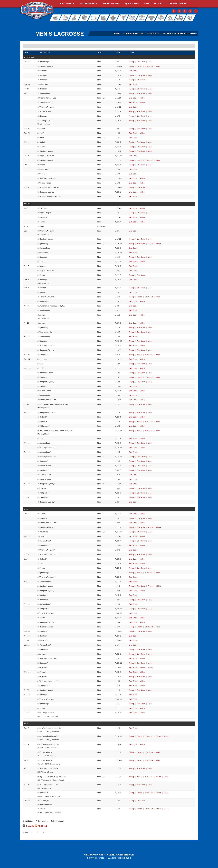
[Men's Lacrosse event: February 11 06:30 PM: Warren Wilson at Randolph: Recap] (132, 80)
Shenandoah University (160, 18)
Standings (153, 34)
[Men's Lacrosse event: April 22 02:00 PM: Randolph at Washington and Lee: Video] (142, 658)
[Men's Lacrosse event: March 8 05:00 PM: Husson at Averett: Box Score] (133, 315)
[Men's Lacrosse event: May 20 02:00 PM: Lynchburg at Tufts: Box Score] (149, 809)
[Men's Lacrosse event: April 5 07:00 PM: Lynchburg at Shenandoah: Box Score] (141, 541)
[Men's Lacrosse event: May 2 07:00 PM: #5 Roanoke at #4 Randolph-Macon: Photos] (158, 736)
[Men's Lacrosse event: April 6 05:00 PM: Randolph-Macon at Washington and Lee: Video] (150, 554)
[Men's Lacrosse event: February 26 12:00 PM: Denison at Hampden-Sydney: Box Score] (133, 192)
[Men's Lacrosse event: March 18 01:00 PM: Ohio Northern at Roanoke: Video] (158, 421)
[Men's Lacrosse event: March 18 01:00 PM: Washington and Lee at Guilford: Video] (142, 417)
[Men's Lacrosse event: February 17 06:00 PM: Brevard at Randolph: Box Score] (141, 89)
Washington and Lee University (193, 18)
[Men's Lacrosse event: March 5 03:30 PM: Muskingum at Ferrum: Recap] (132, 275)
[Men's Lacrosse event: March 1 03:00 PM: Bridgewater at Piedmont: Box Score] (133, 208)
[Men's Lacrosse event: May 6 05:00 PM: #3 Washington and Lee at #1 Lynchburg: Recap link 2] (140, 760)
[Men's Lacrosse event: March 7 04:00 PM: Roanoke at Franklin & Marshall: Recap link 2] (140, 297)
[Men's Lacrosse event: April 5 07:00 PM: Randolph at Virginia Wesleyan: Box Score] (133, 550)
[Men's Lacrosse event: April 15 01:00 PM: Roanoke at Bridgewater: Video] (150, 609)
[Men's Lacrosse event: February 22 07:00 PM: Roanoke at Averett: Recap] (132, 147)
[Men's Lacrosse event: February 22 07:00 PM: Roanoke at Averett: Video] (150, 147)
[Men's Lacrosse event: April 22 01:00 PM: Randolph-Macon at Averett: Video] (150, 654)
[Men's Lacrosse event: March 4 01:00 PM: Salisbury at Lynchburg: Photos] (151, 244)
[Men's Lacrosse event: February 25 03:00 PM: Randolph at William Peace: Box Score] (133, 183)
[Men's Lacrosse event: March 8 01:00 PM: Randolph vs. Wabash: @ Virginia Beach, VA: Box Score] (133, 306)
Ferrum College (84, 18)
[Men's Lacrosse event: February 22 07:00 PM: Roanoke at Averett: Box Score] (141, 147)
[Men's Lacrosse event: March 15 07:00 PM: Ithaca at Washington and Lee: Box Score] (133, 400)
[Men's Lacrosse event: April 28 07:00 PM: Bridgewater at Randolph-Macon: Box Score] (141, 690)
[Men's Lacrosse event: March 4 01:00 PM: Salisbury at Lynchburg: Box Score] (141, 244)
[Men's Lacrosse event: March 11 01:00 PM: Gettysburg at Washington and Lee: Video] (142, 346)
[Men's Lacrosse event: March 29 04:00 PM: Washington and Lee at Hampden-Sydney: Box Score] (133, 484)
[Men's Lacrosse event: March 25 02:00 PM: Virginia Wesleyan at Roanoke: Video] (150, 461)
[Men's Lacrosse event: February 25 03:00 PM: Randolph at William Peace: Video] (142, 183)
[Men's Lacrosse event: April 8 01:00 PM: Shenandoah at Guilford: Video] (142, 559)
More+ (193, 34)
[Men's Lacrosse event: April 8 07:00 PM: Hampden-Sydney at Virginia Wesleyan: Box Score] (133, 577)
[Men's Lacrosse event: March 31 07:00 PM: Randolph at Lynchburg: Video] (150, 497)
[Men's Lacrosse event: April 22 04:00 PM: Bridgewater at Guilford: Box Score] (133, 667)
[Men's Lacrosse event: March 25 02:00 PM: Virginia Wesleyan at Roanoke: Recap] (132, 461)
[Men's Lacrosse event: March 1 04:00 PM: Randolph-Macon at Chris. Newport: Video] (150, 213)
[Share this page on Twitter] (38, 832)
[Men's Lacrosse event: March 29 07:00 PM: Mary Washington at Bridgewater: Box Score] (141, 493)
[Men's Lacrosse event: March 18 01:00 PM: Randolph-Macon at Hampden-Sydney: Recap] (132, 412)
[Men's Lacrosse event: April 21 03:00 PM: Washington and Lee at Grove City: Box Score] (133, 640)
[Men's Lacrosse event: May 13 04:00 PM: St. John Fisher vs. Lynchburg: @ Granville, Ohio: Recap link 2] (140, 777)
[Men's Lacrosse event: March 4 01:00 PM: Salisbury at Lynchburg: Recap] (132, 244)
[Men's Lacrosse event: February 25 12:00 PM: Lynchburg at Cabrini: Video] (150, 165)
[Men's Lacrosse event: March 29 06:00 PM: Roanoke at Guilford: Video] (150, 488)
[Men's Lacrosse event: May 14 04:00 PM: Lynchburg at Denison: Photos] (158, 793)
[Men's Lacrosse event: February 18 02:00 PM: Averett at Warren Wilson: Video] (150, 112)
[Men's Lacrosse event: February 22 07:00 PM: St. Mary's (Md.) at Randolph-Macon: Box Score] (141, 151)
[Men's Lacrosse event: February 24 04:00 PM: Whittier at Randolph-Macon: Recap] (132, 160)
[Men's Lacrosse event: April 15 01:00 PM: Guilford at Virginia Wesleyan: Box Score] (133, 613)
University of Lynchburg (124, 18)
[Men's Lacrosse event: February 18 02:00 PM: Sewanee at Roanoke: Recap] (132, 116)
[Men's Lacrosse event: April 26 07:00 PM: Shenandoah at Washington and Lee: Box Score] (133, 681)
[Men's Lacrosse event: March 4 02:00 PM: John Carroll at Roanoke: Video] (150, 257)
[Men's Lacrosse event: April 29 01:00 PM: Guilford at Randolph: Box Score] (133, 695)
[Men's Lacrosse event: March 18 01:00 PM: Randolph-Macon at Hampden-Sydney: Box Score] (141, 412)
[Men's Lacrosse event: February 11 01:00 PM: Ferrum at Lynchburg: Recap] (132, 62)
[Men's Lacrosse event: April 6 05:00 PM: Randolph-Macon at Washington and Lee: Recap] (132, 554)
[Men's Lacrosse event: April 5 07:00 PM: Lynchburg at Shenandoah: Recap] (132, 541)
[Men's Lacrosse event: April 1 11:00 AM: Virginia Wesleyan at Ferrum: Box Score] (133, 514)
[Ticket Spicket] (164, 24)
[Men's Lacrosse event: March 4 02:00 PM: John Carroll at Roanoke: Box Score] (141, 257)
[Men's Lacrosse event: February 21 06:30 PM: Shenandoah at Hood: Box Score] (133, 138)
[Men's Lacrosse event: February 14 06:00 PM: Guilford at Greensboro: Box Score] (133, 84)
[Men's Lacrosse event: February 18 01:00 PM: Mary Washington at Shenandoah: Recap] (132, 93)
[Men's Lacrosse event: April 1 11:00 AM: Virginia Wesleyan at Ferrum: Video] (142, 514)
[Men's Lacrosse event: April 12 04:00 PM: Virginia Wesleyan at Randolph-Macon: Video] (158, 586)
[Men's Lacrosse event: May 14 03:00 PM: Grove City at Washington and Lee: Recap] (132, 785)
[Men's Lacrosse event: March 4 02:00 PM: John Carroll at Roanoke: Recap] (132, 257)
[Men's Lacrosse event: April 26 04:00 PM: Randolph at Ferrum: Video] (142, 672)
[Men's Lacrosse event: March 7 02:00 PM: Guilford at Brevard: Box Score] (141, 288)
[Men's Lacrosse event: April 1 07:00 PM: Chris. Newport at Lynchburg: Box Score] (141, 532)
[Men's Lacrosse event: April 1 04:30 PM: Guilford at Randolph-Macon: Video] (158, 527)
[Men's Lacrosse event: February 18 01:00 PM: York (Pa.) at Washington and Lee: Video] (142, 98)
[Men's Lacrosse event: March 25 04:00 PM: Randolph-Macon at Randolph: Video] (150, 470)
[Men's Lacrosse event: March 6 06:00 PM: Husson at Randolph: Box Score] (133, 280)
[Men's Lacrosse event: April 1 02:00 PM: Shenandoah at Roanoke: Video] (150, 518)
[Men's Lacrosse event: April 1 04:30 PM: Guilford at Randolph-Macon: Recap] (132, 527)
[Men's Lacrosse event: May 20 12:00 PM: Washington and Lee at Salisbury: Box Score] (141, 801)
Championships (177, 3)
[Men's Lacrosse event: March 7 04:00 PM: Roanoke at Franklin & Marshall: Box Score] (149, 297)
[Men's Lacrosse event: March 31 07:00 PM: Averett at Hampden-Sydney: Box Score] (133, 502)
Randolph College (133, 18)
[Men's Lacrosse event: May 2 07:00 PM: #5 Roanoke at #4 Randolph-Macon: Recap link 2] (140, 736)
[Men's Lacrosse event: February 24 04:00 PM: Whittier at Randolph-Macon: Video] (158, 160)
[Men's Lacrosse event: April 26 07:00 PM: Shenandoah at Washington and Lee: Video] (142, 681)
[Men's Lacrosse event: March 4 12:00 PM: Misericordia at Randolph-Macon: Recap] (132, 239)
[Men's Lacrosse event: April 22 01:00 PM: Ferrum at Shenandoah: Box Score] (133, 645)
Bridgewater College (64, 18)
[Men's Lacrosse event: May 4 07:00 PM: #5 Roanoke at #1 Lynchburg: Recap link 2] (140, 752)
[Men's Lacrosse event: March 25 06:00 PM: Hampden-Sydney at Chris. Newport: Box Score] (133, 479)
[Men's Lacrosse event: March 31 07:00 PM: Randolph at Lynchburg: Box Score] (141, 497)
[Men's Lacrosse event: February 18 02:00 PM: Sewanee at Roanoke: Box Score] (141, 116)
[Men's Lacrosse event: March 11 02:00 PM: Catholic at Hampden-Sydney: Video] (150, 350)
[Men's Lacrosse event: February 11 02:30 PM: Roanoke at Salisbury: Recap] (132, 75)
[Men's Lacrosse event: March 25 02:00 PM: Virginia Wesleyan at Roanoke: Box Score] (141, 461)
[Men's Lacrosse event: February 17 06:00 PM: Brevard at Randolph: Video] (150, 89)
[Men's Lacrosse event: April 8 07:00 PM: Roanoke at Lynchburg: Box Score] (149, 573)
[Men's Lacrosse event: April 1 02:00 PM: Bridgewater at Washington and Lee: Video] (142, 523)
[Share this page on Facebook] (32, 832)
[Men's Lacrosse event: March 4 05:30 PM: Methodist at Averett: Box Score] (133, 262)
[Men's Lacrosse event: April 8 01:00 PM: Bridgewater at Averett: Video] (142, 564)
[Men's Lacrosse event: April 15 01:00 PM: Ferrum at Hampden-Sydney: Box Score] (133, 622)
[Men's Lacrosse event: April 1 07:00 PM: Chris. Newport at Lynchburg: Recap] (132, 532)
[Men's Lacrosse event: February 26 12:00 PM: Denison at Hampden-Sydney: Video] (142, 192)
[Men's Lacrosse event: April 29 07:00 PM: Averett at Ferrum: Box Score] (133, 708)
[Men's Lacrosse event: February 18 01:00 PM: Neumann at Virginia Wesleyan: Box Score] (133, 107)
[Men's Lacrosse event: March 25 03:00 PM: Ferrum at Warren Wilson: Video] (150, 466)
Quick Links (132, 3)
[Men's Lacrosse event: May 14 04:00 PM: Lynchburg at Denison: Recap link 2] (140, 793)
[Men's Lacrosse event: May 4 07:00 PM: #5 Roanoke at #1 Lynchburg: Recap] (132, 752)
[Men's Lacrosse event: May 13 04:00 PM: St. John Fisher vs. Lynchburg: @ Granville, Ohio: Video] (166, 777)
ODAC (37, 11)
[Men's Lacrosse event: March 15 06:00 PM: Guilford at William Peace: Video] (142, 391)
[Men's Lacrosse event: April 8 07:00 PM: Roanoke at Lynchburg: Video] (158, 573)
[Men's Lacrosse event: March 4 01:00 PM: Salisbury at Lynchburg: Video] (158, 244)
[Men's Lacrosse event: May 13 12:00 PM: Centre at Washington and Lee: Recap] (132, 768)
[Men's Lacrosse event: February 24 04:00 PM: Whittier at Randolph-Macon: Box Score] (149, 160)
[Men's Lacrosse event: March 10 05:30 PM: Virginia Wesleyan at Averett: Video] (142, 323)
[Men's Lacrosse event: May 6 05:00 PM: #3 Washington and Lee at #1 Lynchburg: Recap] (132, 760)
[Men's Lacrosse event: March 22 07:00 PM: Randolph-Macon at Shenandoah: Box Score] (141, 443)
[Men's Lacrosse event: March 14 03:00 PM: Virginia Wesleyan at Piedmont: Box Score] (133, 359)
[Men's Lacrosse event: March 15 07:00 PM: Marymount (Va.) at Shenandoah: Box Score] (133, 395)
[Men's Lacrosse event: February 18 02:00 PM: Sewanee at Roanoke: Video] (150, 116)
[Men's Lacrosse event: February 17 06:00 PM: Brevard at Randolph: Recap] (132, 89)
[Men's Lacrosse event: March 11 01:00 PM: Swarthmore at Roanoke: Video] (150, 341)
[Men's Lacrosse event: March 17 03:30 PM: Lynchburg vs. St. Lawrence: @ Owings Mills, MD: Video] (150, 404)
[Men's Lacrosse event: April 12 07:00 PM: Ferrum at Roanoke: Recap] (132, 600)
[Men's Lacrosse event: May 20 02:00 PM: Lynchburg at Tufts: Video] (166, 809)
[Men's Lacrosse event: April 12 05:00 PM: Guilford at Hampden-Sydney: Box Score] (133, 591)
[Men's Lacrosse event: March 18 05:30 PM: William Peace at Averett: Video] (142, 439)
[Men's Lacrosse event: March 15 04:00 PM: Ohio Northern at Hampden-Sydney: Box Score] (141, 382)
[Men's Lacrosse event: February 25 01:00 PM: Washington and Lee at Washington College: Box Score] (133, 178)
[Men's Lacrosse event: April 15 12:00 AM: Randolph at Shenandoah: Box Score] (133, 604)
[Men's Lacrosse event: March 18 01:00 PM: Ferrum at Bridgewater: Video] (142, 426)
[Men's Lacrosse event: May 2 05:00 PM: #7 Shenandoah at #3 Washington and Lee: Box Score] (133, 728)
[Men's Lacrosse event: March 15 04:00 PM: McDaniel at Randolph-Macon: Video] (150, 373)
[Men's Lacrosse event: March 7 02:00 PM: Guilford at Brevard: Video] (150, 288)
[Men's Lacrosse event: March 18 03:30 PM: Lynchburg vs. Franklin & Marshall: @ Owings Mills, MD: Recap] (132, 431)
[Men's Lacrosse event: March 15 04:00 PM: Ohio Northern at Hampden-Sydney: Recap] (132, 382)
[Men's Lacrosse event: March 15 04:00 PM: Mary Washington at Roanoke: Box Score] (149, 377)
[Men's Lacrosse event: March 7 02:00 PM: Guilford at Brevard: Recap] (132, 288)
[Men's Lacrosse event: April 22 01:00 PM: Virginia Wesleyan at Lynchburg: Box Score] (141, 649)
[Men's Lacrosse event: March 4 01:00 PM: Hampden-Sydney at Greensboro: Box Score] (133, 253)
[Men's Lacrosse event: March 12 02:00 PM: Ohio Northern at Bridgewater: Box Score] (149, 355)
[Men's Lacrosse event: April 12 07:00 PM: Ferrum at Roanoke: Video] (150, 600)
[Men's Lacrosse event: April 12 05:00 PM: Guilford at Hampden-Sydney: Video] (142, 591)
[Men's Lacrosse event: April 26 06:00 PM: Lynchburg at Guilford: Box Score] (141, 676)
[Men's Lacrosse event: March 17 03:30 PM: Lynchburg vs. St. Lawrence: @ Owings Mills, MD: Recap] (132, 404)
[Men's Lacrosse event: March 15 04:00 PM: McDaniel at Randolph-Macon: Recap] (132, 373)
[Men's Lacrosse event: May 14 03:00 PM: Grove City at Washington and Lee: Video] (150, 785)
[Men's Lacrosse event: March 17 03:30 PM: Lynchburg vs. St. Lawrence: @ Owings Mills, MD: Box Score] (141, 404)
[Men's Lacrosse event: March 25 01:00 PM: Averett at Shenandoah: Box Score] (133, 452)
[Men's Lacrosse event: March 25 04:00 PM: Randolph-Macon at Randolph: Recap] (132, 470)
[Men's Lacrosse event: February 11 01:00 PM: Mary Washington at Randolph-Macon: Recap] (132, 66)
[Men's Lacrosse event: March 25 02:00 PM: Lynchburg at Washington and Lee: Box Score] (141, 457)
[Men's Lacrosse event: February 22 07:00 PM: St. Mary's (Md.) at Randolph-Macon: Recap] (132, 151)
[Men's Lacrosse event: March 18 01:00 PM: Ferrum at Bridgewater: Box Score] (133, 426)
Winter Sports (88, 3)
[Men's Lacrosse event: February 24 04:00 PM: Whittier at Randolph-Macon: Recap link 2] (140, 160)
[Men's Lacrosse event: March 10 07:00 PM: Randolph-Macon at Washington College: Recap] (132, 332)
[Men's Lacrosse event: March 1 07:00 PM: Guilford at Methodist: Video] (142, 217)
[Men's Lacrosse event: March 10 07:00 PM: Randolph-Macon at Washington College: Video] (150, 332)
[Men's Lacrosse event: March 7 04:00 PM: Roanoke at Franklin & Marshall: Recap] (132, 297)
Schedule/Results (133, 34)
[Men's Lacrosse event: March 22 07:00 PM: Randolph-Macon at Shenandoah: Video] (150, 443)
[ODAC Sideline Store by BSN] (92, 24)
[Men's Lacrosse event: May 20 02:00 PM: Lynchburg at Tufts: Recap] (132, 809)
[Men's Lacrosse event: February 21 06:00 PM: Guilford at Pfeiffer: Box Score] (133, 133)
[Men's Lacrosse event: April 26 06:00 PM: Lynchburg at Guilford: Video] (150, 676)
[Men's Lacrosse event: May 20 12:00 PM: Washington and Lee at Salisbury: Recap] (132, 801)
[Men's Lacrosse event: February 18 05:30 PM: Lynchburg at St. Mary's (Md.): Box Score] (141, 121)
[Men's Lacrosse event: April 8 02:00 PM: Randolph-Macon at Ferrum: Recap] (132, 568)
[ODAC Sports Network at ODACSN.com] (56, 24)
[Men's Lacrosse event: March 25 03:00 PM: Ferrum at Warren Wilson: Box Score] (141, 466)
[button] (49, 832)
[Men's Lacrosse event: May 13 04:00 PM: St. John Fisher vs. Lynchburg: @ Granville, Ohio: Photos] (158, 777)
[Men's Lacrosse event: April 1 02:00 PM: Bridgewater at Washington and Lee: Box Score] (133, 523)
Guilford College (94, 18)
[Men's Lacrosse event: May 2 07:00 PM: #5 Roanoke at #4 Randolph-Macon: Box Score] (149, 736)
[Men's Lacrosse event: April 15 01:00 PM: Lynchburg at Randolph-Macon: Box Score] (149, 627)
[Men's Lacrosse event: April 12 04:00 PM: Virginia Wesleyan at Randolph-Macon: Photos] (151, 586)
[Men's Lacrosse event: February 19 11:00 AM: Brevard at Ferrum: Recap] (132, 129)
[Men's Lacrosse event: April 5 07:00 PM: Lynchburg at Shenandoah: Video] (150, 541)
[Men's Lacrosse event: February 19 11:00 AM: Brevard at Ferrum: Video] (150, 129)
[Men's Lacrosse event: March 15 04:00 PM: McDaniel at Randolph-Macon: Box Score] (141, 373)
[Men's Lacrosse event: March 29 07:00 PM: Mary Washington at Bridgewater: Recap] (132, 493)
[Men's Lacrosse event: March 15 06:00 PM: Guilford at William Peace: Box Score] (133, 391)
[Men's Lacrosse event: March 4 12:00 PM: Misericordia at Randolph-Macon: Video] (150, 239)
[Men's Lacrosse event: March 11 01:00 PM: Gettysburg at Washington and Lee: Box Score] (133, 346)
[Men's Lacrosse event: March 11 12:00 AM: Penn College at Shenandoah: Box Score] (133, 336)
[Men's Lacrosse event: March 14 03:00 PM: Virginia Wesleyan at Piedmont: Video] (142, 359)
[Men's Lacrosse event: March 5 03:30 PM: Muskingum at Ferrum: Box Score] (141, 275)
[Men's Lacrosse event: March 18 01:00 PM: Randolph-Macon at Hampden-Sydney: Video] (150, 412)
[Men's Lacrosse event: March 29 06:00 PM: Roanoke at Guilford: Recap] (132, 488)
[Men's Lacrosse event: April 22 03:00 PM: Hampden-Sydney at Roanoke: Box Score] (141, 663)
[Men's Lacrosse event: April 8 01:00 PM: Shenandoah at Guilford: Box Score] (133, 559)
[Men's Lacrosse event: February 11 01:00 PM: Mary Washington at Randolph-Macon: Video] (158, 66)
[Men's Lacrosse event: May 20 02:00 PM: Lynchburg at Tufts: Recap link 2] (140, 809)
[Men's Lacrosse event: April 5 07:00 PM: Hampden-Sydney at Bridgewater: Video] (142, 545)
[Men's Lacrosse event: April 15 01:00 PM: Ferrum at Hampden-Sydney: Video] (142, 622)
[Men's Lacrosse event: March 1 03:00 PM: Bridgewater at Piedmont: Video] (142, 208)
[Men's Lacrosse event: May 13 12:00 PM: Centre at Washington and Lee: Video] (150, 768)
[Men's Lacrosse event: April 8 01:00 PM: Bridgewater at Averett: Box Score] (133, 564)
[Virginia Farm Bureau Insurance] (128, 24)
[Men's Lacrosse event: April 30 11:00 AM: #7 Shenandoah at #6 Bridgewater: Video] (142, 713)
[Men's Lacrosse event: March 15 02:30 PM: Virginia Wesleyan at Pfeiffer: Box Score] (133, 368)
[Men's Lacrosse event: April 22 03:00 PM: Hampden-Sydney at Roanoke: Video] (150, 663)
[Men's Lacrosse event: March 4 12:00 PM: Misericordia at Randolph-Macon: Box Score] (141, 239)
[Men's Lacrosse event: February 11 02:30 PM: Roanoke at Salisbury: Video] (150, 75)
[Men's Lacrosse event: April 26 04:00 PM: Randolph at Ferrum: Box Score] (133, 672)
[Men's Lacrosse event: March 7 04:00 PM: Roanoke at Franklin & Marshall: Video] (158, 297)
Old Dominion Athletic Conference (109, 855)
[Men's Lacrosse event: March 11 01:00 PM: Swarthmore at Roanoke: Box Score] (141, 341)
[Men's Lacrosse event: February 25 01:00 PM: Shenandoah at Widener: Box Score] (133, 174)
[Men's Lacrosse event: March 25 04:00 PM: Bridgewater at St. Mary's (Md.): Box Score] (133, 475)
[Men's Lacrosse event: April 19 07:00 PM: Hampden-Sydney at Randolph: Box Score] (133, 636)
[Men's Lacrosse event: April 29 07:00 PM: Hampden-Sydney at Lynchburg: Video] (150, 704)
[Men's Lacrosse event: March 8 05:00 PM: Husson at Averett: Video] (142, 315)
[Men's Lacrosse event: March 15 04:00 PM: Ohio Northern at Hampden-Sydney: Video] (150, 382)
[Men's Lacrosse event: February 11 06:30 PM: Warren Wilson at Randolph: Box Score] (141, 80)
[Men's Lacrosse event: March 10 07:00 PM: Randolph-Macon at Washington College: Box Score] (141, 332)
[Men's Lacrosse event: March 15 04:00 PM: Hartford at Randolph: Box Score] (133, 386)
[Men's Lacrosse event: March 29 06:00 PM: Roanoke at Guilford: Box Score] (141, 488)
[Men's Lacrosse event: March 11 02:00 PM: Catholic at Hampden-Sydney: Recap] (132, 350)
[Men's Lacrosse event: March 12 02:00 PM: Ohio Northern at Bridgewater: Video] (158, 355)
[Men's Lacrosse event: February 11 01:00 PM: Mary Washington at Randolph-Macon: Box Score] (149, 66)
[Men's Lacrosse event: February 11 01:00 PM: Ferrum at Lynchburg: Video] (150, 62)
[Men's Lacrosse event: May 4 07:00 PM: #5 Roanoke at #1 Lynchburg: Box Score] (149, 752)
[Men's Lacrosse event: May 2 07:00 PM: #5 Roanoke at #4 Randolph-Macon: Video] (166, 736)
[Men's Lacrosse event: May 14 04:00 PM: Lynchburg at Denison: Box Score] (149, 793)
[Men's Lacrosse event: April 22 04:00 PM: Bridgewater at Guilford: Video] (151, 667)
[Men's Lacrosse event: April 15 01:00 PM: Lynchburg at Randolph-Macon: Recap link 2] (140, 627)
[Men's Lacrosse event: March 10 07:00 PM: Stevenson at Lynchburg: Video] (150, 327)
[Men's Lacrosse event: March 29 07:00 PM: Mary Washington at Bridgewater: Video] (150, 493)
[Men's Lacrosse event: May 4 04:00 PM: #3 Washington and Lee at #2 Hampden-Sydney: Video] (142, 744)
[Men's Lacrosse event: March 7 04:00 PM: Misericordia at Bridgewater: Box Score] (133, 301)
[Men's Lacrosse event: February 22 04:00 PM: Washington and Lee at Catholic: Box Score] (141, 142)
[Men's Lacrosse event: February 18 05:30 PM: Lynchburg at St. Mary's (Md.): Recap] (132, 121)
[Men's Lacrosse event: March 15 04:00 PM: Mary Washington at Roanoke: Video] (158, 377)
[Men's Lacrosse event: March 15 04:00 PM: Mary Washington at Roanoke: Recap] (132, 377)
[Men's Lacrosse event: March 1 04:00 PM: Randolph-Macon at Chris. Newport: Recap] (132, 213)
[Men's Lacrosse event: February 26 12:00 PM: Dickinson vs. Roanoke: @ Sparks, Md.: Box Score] (141, 187)
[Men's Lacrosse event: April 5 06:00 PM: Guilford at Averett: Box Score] (133, 536)
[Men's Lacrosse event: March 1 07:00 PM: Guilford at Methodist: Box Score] (133, 217)
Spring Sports (111, 3)
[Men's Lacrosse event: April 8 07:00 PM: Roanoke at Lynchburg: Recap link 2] (140, 573)
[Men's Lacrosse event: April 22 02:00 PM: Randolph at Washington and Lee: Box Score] (133, 658)
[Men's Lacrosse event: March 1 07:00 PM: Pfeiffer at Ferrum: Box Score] (133, 222)
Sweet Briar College (169, 18)
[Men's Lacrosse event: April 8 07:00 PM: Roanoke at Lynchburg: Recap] (132, 573)
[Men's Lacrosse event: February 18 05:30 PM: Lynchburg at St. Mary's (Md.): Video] (150, 121)
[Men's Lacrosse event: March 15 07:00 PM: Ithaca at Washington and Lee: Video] (142, 400)
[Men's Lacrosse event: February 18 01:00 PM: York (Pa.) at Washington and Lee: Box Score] (133, 98)
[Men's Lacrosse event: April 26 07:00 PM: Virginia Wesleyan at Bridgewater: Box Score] (133, 686)
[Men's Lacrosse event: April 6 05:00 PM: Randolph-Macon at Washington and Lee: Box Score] (141, 554)
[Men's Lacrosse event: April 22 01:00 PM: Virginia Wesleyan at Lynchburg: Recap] (132, 649)
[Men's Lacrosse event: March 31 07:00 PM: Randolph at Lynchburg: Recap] (132, 497)
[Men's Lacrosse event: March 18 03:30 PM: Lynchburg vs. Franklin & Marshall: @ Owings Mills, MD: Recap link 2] (140, 431)
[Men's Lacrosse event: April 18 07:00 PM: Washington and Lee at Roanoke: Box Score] (141, 631)
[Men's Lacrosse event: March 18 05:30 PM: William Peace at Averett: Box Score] (133, 439)
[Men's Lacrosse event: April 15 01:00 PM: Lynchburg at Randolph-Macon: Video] (158, 627)
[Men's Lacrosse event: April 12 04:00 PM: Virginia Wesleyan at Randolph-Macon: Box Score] (141, 586)
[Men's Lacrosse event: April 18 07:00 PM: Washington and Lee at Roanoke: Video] (150, 631)
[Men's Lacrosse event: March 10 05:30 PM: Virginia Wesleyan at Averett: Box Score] (133, 323)
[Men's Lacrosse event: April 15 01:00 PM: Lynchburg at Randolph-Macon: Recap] (132, 627)
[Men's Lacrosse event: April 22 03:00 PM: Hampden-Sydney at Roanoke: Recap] (132, 663)
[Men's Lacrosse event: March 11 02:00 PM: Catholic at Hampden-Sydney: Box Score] (141, 350)
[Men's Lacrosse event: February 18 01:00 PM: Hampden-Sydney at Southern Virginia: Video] (142, 102)
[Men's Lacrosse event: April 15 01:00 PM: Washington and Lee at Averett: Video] (142, 618)
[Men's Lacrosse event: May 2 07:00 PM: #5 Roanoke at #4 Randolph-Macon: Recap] (132, 736)
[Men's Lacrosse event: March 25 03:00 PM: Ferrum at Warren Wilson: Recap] (132, 466)
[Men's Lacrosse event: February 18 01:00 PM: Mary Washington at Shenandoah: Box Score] (141, 93)
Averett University (54, 18)
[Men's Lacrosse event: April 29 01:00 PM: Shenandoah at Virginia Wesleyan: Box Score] (133, 699)
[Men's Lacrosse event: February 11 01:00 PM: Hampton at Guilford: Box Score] (133, 71)
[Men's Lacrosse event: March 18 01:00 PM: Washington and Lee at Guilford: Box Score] (133, 417)
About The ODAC (154, 3)
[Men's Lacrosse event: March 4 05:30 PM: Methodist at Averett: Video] (142, 262)
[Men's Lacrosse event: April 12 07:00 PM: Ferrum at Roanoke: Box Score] (141, 600)
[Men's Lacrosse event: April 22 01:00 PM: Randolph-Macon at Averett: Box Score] (141, 654)
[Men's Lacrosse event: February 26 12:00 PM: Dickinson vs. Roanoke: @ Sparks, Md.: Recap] (132, 187)
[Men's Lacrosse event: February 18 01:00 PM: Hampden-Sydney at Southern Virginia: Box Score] (133, 102)
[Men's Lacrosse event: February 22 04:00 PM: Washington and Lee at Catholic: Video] (150, 142)
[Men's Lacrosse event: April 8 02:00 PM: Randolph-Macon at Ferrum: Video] (150, 568)
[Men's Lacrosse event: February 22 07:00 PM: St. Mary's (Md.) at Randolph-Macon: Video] (150, 151)
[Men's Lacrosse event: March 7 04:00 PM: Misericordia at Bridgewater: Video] (142, 301)
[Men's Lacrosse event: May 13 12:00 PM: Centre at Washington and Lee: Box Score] (141, 768)
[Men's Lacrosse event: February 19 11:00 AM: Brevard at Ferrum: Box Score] (141, 129)
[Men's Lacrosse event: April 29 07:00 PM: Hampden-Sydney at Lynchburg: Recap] (132, 704)
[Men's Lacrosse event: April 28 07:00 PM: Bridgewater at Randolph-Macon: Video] (150, 690)
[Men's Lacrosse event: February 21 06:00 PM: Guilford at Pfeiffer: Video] (142, 133)
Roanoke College (151, 18)
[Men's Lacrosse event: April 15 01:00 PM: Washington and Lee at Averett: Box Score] (133, 618)
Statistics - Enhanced (174, 34)
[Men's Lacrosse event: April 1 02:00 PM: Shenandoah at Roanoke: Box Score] (141, 518)
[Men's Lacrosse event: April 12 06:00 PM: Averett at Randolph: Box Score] (133, 595)
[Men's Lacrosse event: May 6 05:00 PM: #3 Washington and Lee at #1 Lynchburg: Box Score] (149, 760)
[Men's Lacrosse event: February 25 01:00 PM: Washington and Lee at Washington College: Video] (142, 178)
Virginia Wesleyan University (180, 18)
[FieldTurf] (20, 24)
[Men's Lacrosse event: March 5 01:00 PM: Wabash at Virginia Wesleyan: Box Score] (133, 271)
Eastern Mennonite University (74, 18)
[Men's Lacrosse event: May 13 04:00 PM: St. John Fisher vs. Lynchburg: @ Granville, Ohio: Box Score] (149, 777)
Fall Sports (67, 3)
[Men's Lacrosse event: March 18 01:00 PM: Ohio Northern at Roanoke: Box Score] (149, 421)
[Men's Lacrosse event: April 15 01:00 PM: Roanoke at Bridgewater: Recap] (132, 609)
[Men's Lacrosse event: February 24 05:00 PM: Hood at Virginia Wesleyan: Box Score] (133, 156)
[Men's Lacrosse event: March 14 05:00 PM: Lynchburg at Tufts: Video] (150, 364)
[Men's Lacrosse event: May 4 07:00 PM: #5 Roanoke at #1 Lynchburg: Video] (158, 752)
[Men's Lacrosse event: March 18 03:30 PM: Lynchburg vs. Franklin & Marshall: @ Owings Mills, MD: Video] (158, 431)
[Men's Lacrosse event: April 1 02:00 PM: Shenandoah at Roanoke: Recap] (132, 518)
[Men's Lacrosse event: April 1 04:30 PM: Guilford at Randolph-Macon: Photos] (151, 527)
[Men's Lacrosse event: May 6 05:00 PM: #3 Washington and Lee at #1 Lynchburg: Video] (158, 760)
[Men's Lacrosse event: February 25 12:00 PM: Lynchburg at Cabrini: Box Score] (141, 165)
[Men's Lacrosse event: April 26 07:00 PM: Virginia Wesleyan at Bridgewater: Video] (142, 686)
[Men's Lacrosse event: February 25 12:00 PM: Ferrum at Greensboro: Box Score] (133, 169)
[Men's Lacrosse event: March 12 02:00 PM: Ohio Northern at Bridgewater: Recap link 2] (140, 355)
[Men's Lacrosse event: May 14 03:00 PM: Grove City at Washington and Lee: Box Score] (141, 785)
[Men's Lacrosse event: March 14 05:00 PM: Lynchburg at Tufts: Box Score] (141, 364)
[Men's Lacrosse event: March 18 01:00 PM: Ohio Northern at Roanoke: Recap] (132, 421)
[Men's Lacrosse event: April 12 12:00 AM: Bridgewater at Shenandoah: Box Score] (133, 582)
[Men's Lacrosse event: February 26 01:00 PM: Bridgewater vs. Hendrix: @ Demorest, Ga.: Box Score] (133, 196)
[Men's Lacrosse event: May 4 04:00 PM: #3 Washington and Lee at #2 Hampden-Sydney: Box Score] (133, 744)
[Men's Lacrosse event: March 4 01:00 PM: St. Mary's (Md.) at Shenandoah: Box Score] (133, 248)
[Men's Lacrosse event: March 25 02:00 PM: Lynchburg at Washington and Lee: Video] (150, 457)
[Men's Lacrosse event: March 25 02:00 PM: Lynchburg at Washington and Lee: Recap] (132, 457)
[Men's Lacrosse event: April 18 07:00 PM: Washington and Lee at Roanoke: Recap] (132, 631)
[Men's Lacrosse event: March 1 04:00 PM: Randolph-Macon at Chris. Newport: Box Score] (141, 213)
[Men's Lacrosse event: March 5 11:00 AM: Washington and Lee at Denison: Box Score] (133, 266)
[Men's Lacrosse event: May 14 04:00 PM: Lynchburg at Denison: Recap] (132, 793)
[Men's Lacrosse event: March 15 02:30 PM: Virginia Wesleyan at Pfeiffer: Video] (142, 368)
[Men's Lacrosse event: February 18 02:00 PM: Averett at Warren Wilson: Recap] (132, 112)
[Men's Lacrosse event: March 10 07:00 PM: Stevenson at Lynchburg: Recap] (132, 327)
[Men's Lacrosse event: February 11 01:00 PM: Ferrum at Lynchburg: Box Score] (141, 62)
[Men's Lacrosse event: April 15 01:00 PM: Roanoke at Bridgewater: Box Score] (141, 609)
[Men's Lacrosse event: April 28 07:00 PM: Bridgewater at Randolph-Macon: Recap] (132, 690)
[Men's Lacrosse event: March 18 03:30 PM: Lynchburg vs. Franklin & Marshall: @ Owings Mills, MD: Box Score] (149, 431)
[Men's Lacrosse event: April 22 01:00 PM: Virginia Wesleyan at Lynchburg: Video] (150, 649)
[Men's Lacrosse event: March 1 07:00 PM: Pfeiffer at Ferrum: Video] (142, 222)
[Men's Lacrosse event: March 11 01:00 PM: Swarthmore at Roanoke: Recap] (132, 341)
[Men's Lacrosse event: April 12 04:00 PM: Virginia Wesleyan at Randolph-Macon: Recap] (132, 586)
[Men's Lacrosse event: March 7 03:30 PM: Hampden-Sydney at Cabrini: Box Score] (133, 292)
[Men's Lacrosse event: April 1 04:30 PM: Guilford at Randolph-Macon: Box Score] (141, 527)
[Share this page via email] (44, 832)
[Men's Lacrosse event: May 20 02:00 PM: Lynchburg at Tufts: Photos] (158, 809)
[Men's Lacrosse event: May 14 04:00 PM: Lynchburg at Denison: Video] (166, 793)
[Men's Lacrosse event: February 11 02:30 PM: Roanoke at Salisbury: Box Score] (141, 75)
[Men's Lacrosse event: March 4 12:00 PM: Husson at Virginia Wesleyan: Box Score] (133, 231)
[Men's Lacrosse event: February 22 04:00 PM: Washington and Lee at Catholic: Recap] (132, 142)
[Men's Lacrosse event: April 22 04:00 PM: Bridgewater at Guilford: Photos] (143, 667)
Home (117, 34)
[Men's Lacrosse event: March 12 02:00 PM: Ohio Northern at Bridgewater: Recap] (132, 355)
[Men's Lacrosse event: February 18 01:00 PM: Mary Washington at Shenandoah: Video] (150, 93)
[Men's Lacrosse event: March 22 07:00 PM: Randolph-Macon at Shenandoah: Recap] (132, 443)
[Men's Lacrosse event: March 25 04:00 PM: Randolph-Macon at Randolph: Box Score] (141, 470)
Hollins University (114, 18)
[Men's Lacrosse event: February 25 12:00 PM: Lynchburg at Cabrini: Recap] (132, 165)
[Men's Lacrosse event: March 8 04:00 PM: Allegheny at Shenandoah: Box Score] (133, 310)
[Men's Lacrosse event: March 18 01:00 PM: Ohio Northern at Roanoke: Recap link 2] (140, 421)
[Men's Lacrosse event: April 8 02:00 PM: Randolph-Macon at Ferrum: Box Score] (141, 568)
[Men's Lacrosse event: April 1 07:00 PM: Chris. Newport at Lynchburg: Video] (150, 532)
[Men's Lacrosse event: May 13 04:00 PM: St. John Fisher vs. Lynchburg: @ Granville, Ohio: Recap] (132, 777)
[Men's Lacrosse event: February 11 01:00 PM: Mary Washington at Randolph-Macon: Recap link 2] (140, 66)
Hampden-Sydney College (104, 18)
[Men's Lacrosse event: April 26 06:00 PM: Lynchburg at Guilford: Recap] (132, 676)
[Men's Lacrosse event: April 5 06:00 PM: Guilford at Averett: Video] (142, 536)
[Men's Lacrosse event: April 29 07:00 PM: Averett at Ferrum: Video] (142, 708)
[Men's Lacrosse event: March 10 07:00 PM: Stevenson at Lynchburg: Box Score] (141, 327)
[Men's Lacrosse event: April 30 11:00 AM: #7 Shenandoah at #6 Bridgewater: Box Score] (133, 713)
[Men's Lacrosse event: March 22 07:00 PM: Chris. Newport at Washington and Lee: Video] (142, 448)
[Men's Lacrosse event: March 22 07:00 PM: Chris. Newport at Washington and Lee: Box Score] (133, 448)
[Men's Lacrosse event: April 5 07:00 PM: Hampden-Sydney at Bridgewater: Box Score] (133, 545)
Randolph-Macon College (142, 18)
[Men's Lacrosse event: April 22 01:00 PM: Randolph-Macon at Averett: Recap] (132, 654)
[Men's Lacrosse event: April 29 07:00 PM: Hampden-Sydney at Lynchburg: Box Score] (141, 704)
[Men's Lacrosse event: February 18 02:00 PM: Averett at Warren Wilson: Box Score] (141, 112)
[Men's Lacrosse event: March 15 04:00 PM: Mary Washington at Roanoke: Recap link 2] (140, 377)
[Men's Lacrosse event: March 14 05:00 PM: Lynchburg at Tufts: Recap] (132, 364)
